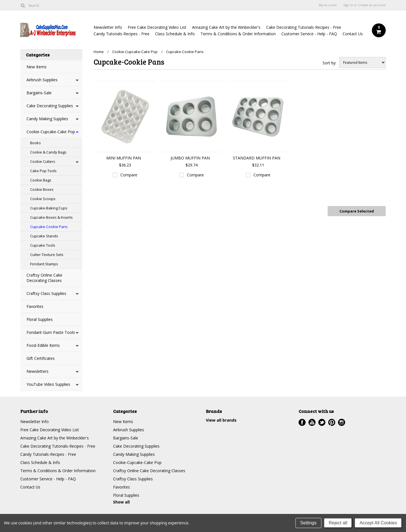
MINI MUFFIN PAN (124, 158)
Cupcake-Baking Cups (49, 208)
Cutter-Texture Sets (47, 255)
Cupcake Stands (44, 236)
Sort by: (329, 63)
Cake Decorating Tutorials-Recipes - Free (304, 27)
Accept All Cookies (378, 523)
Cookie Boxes (42, 189)
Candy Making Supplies (47, 119)
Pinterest (332, 422)
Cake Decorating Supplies (50, 106)
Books (36, 143)
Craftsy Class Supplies (46, 293)
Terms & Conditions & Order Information (238, 34)
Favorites (35, 306)
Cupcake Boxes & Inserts (51, 217)
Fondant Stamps (44, 264)
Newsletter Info (108, 27)
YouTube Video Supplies (48, 384)
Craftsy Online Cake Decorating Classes (44, 278)
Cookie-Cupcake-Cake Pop (51, 132)
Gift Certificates (41, 358)
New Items (37, 67)
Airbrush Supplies (42, 80)
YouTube (312, 422)
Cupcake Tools (43, 245)
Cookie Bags (41, 180)
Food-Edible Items (43, 345)
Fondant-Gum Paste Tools (51, 332)
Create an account (372, 5)
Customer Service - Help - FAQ (309, 34)
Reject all (338, 523)
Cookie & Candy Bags (48, 152)
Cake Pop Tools (43, 171)
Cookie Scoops (43, 199)
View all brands (221, 420)
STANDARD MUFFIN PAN (257, 158)
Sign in (348, 5)
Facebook (302, 422)
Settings (308, 523)
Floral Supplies (40, 319)
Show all (121, 502)
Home (99, 52)
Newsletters (37, 371)
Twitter (322, 422)
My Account (328, 5)
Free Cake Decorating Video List (157, 27)
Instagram (342, 422)
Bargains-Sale (39, 93)
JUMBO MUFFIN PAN (190, 158)
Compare (129, 175)
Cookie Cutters (43, 161)
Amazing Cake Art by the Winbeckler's (226, 27)
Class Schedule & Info (175, 34)
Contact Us (353, 34)
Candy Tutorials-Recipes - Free (122, 34)
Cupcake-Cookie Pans (49, 227)
